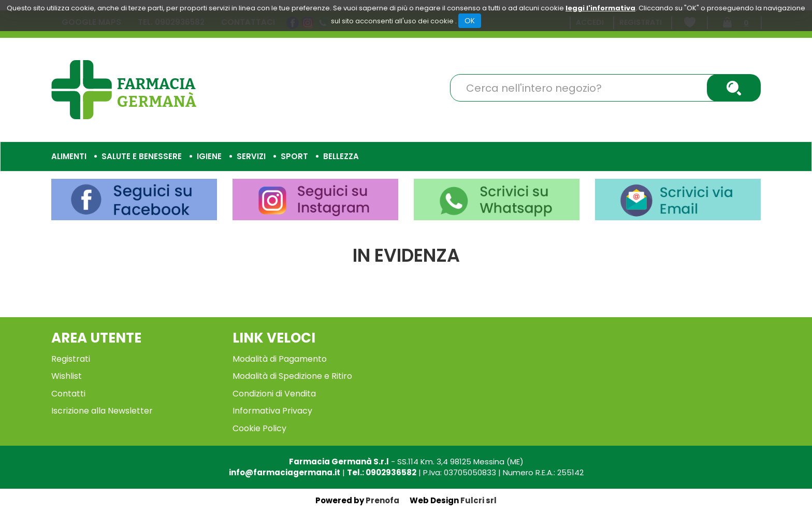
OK (470, 21)
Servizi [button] (251, 156)
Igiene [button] (209, 156)
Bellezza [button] (341, 156)
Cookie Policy (259, 428)
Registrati (71, 359)
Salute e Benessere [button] (142, 156)
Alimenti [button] (69, 156)
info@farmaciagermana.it (285, 472)
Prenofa (382, 500)
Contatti (68, 394)
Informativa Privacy (272, 411)
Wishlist (67, 376)
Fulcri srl (479, 500)
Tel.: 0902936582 (382, 472)
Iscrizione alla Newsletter (102, 411)
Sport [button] (294, 156)
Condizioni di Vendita (274, 394)
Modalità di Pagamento (280, 359)
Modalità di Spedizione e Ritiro (292, 376)
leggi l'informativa (600, 8)
